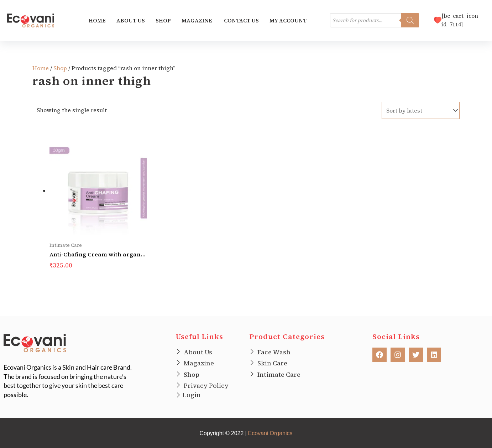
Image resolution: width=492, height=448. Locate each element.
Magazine (197, 21)
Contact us (241, 21)
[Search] (410, 21)
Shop (163, 21)
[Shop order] (421, 111)
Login (192, 394)
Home (97, 21)
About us (131, 21)
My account (288, 21)
